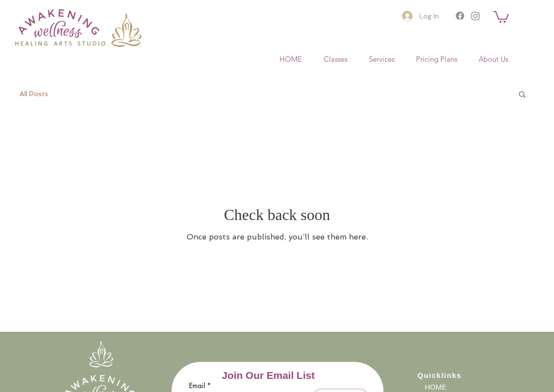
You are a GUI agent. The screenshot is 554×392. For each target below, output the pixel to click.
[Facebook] (460, 16)
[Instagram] (476, 16)
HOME (436, 387)
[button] (501, 16)
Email (197, 386)
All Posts (34, 94)
